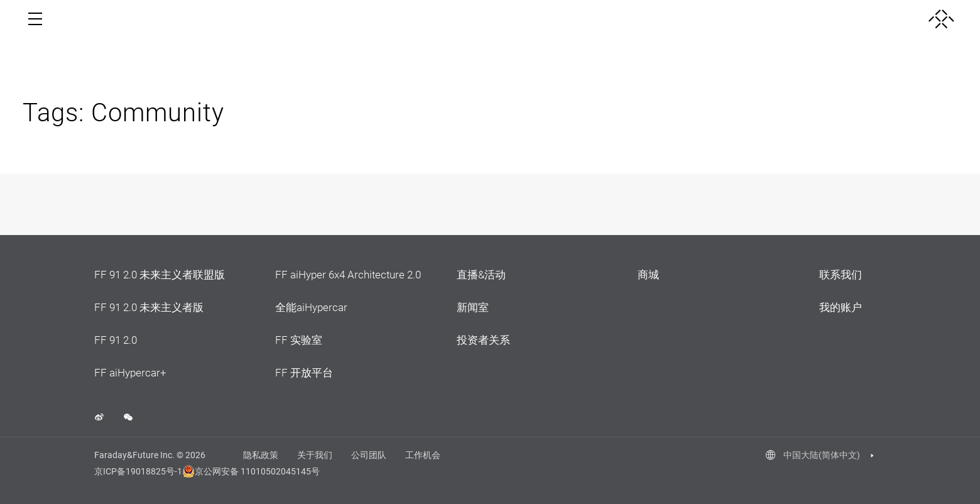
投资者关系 (483, 340)
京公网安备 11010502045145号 (245, 471)
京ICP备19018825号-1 (138, 471)
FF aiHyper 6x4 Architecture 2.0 (348, 275)
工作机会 (423, 455)
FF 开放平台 (304, 373)
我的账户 (841, 307)
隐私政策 (261, 455)
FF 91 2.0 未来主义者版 (149, 307)
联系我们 (841, 275)
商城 (648, 275)
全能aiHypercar (311, 307)
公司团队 (369, 455)
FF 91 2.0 (116, 340)
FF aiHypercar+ (130, 373)
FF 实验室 (299, 340)
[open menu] (35, 19)
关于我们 (315, 455)
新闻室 (473, 307)
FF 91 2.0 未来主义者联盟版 (160, 275)
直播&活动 (481, 275)
